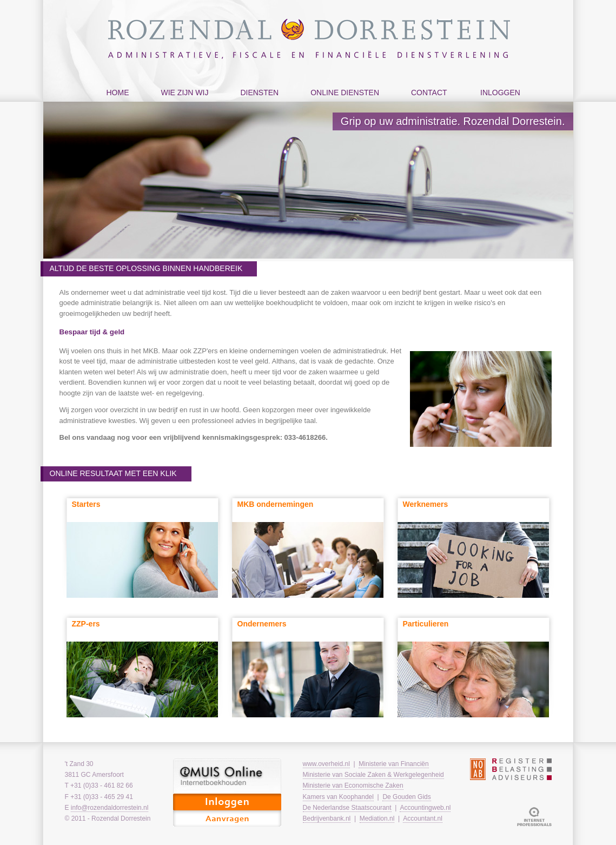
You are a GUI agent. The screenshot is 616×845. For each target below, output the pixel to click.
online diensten (342, 104)
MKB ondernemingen (276, 504)
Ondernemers (262, 624)
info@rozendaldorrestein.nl (110, 808)
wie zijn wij (182, 104)
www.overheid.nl (326, 764)
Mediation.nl (377, 818)
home (118, 93)
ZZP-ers (86, 624)
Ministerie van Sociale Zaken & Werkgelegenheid (373, 775)
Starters (86, 504)
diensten (257, 104)
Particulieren (426, 624)
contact (426, 104)
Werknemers (426, 504)
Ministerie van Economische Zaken (353, 785)
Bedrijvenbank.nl (327, 818)
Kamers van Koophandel (338, 797)
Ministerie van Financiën (393, 764)
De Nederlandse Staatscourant (347, 808)
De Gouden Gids (406, 797)
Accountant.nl (423, 818)
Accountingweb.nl (425, 808)
